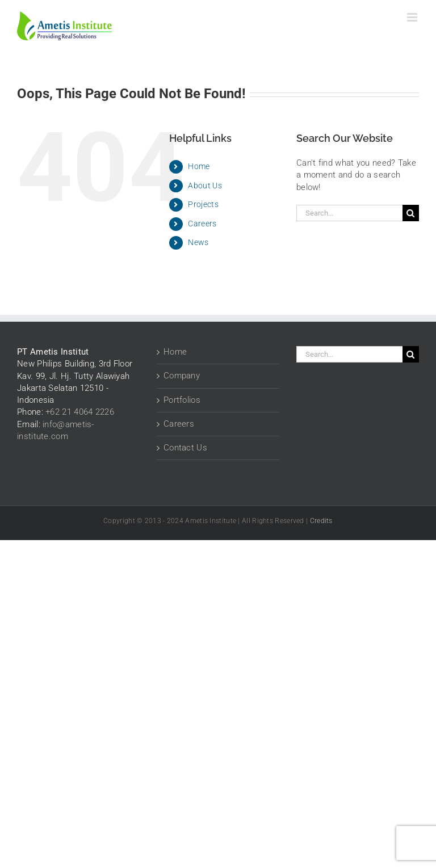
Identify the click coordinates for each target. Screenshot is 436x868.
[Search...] (349, 213)
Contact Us (185, 448)
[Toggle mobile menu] (413, 17)
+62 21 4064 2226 (80, 412)
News (198, 242)
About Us (205, 186)
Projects (203, 204)
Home (199, 166)
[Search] (411, 213)
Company (182, 376)
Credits (321, 521)
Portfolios (182, 400)
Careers (202, 224)
